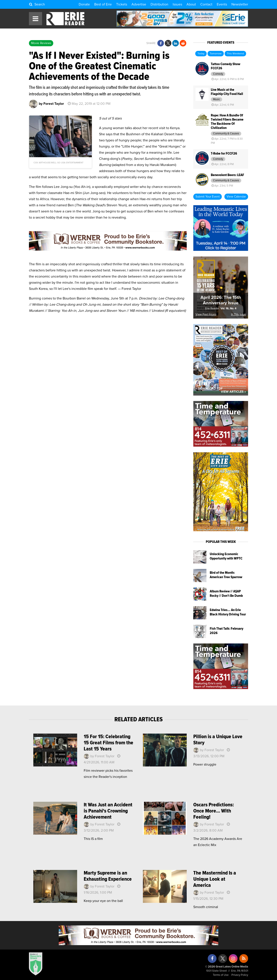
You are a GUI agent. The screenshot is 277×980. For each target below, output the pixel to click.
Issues (177, 4)
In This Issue (238, 314)
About (191, 4)
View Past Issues (206, 314)
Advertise (139, 4)
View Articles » (233, 392)
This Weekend (235, 54)
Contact (206, 4)
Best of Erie (103, 4)
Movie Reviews (41, 43)
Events (222, 4)
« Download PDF (209, 389)
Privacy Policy (240, 975)
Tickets (122, 4)
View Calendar (236, 197)
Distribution (159, 4)
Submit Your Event (208, 197)
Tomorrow (216, 54)
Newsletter (240, 4)
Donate (84, 4)
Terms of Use (221, 975)
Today (201, 54)
